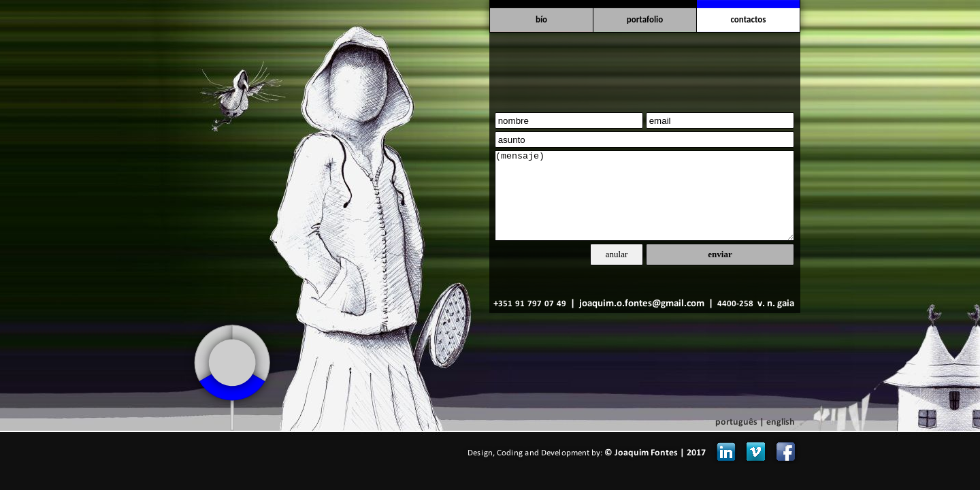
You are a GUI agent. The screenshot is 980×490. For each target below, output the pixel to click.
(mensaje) (644, 196)
